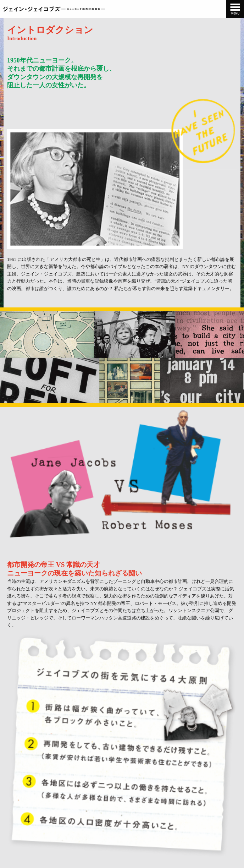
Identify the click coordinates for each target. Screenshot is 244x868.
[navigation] (235, 9)
